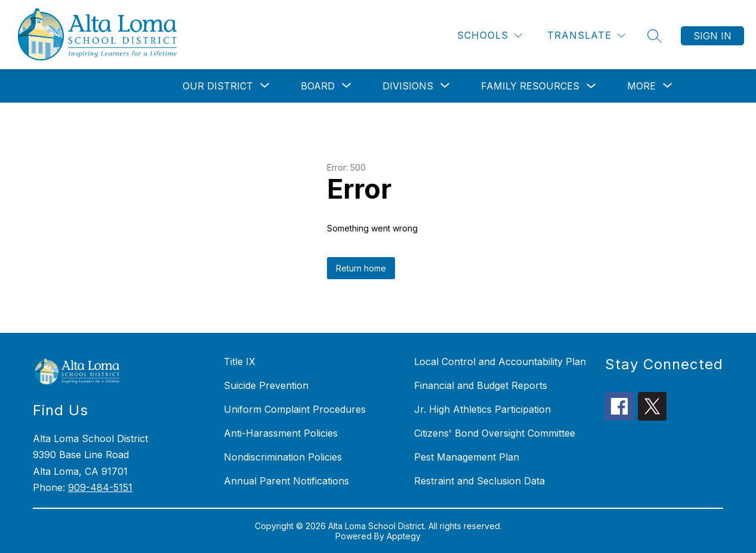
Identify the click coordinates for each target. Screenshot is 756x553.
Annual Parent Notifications (286, 481)
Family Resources (530, 86)
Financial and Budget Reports (481, 385)
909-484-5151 (100, 487)
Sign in (712, 36)
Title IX (240, 362)
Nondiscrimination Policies (283, 457)
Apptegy (404, 536)
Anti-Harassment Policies (281, 433)
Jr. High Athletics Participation (482, 409)
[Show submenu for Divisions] (408, 86)
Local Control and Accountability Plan (500, 362)
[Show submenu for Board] (318, 86)
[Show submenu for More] (641, 86)
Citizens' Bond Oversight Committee (495, 433)
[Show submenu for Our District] (218, 86)
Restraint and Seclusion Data (479, 481)
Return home (361, 268)
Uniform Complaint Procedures (295, 409)
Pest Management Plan (467, 457)
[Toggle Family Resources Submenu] (591, 86)
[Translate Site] (586, 35)
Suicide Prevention (266, 385)
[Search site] (655, 36)
